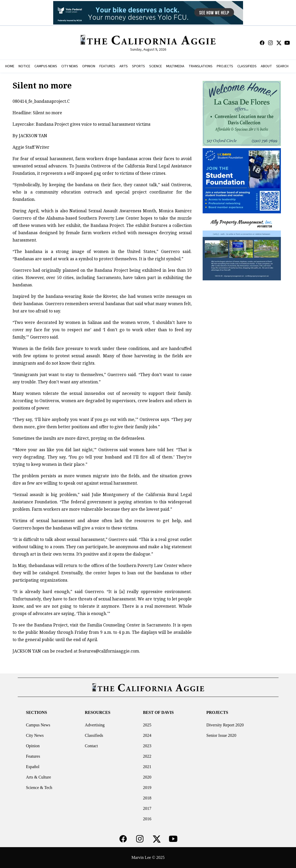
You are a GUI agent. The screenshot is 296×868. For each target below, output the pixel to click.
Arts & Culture (38, 777)
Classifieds (94, 735)
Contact (91, 746)
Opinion (33, 746)
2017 (147, 808)
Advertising (95, 725)
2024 (147, 735)
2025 (147, 725)
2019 (147, 788)
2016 (147, 819)
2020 (147, 777)
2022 (147, 756)
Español (33, 767)
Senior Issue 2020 (221, 735)
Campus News (38, 725)
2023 (147, 746)
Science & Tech (39, 788)
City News (35, 735)
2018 (147, 798)
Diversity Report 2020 (225, 725)
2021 (147, 767)
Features (33, 756)
